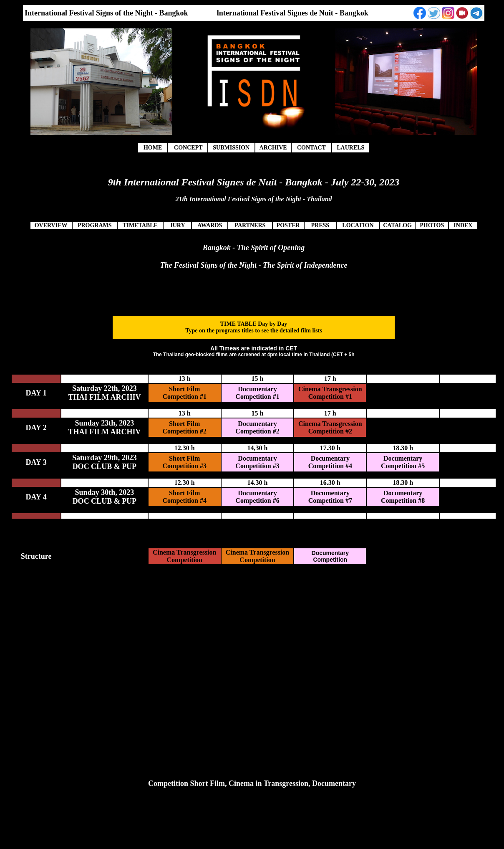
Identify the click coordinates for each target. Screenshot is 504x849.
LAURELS (350, 148)
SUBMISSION (231, 148)
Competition (254, 466)
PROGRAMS (95, 225)
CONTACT (311, 148)
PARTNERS (250, 225)
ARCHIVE (273, 148)
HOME (153, 148)
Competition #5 (403, 466)
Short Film (184, 458)
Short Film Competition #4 (185, 497)
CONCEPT (188, 148)
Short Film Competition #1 (185, 393)
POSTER (288, 225)
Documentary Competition (329, 462)
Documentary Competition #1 (257, 393)
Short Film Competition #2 (185, 427)
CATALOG (397, 225)
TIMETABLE (140, 225)
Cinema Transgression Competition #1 (330, 393)
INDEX (463, 225)
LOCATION (358, 225)
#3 (276, 466)
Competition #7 (330, 501)
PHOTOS (432, 225)
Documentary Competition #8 (403, 497)
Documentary (257, 458)
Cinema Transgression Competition (184, 556)
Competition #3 (185, 466)
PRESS (320, 225)
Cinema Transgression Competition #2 (330, 427)
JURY (178, 225)
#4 (349, 466)
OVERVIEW (51, 225)
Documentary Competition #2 (257, 427)
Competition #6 (257, 501)
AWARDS (210, 225)
